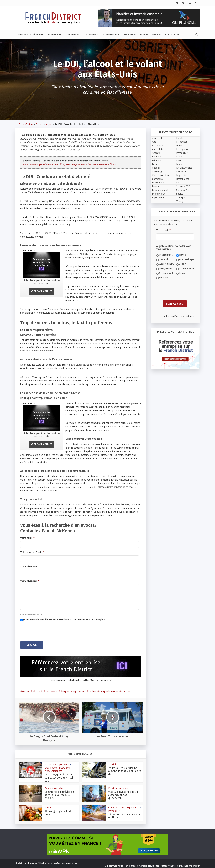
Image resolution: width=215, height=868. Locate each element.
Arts (154, 142)
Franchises (182, 142)
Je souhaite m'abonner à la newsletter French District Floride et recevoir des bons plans (64, 619)
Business (91, 34)
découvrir (51, 689)
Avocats (156, 153)
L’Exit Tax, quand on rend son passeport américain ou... (59, 776)
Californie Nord (186, 268)
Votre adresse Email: (32, 552)
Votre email (164, 230)
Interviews (64, 766)
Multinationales (184, 168)
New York (164, 259)
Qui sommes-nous (114, 864)
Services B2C (183, 186)
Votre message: (30, 581)
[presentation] (45, 630)
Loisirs (180, 157)
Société (112, 763)
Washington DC (167, 264)
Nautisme (181, 171)
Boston (183, 264)
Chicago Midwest (167, 268)
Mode (179, 164)
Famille (180, 138)
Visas (62, 787)
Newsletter (154, 864)
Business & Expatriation (57, 763)
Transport (181, 197)
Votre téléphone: (29, 566)
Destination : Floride (29, 34)
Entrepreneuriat (160, 190)
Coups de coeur (117, 806)
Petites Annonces (169, 864)
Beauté (156, 164)
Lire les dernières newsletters (178, 315)
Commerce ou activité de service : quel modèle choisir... (59, 793)
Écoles (155, 186)
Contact (143, 864)
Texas (182, 273)
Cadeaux (157, 168)
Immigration (183, 149)
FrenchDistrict (26, 124)
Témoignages (131, 864)
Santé (179, 183)
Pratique (128, 34)
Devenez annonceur (189, 864)
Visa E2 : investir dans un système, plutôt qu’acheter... (123, 793)
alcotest (38, 689)
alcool (26, 689)
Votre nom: (27, 538)
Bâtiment (157, 160)
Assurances (158, 145)
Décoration (158, 183)
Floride (39, 124)
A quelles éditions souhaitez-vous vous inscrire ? (174, 248)
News (155, 34)
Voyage (180, 201)
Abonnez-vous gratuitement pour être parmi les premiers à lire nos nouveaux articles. (69, 164)
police (92, 689)
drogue (65, 689)
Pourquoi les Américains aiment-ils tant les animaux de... (125, 769)
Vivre (143, 34)
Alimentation (159, 138)
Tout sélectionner (167, 255)
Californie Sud (166, 273)
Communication (160, 175)
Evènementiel (159, 194)
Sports (180, 194)
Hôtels (180, 145)
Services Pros (74, 34)
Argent (49, 124)
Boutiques (171, 34)
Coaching (157, 171)
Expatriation (110, 34)
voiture (126, 689)
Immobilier (114, 809)
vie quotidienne (109, 689)
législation (79, 689)
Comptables (158, 179)
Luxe (179, 160)
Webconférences (53, 769)
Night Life (181, 175)
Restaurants (183, 179)
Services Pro (183, 190)
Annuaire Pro (55, 34)
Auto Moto (158, 149)
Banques (157, 157)
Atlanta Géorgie (187, 259)
